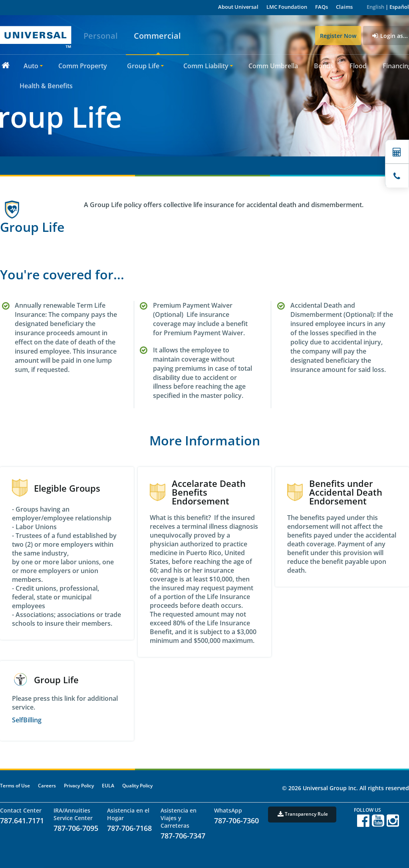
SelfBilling (27, 720)
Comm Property (83, 66)
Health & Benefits (46, 86)
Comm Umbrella (273, 66)
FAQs (322, 7)
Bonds (324, 66)
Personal (101, 36)
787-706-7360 (236, 821)
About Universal (238, 7)
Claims (344, 7)
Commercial (157, 36)
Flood (358, 66)
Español (399, 7)
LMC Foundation (287, 7)
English (375, 7)
